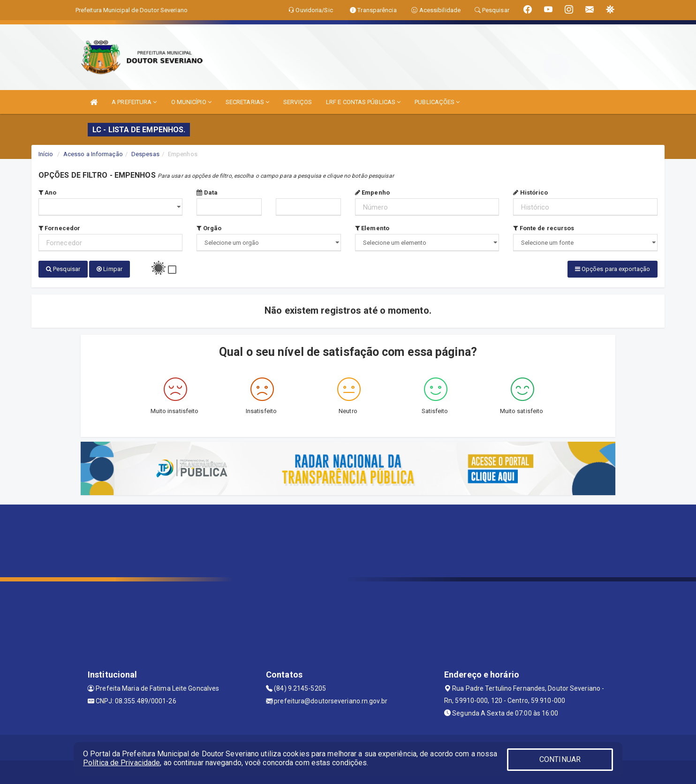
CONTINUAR (560, 759)
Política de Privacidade (121, 763)
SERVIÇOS (298, 102)
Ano (48, 192)
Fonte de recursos (544, 228)
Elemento (372, 228)
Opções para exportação (613, 269)
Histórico (530, 192)
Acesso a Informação (93, 154)
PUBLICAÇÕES (437, 102)
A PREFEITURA (134, 102)
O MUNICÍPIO (191, 102)
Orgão (209, 228)
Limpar (110, 269)
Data (207, 192)
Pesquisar (63, 269)
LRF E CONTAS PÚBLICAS (363, 102)
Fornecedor (59, 228)
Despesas (145, 154)
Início (46, 154)
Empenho (372, 192)
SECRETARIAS (247, 102)
